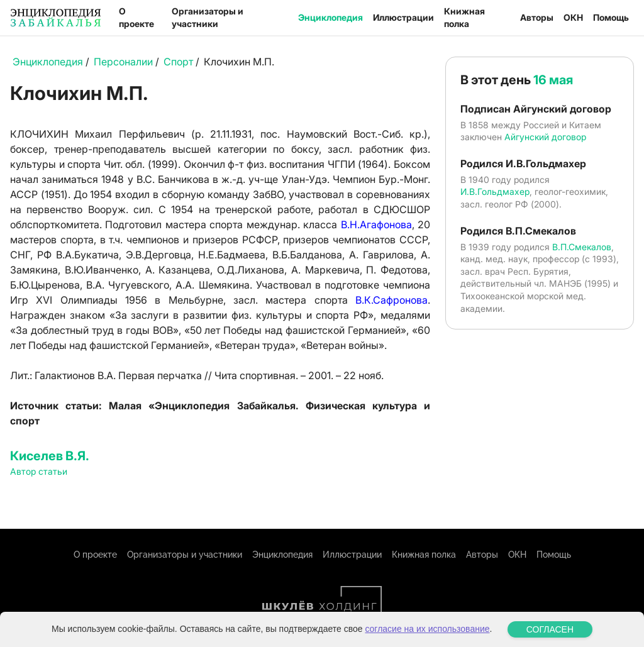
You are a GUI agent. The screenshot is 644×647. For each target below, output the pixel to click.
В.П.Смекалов (582, 247)
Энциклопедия (330, 17)
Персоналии (123, 62)
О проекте (136, 17)
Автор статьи (39, 471)
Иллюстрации (403, 17)
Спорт (178, 62)
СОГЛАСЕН (550, 629)
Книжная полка (464, 17)
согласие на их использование (427, 629)
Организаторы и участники (208, 17)
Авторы (537, 17)
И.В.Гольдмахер (495, 191)
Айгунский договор (545, 137)
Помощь (611, 17)
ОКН (573, 17)
